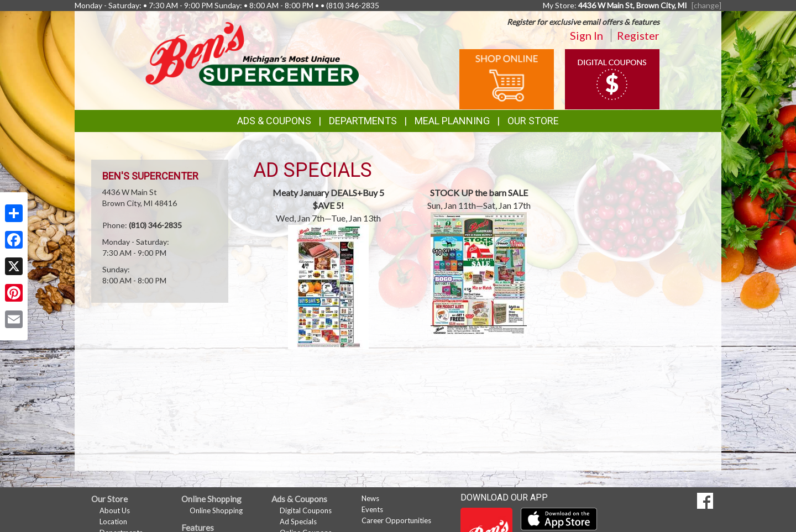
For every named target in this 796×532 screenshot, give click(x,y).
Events (372, 509)
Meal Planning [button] (452, 121)
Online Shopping (216, 510)
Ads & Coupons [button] (274, 121)
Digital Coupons (306, 510)
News (370, 498)
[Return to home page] (252, 53)
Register (638, 35)
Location (113, 522)
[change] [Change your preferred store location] (706, 5)
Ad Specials (298, 522)
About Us (115, 510)
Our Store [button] (533, 121)
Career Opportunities (396, 520)
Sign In (586, 35)
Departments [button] (363, 121)
